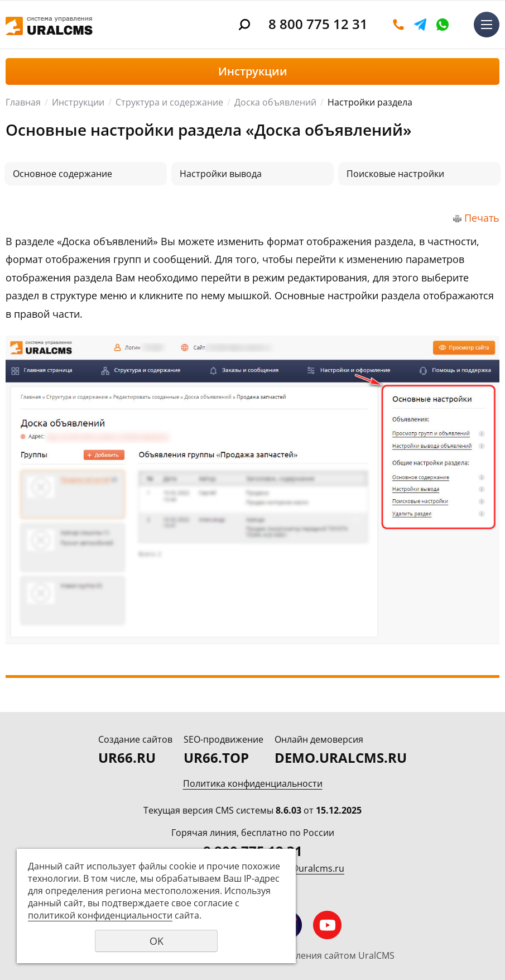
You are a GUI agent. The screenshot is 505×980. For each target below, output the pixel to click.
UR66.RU (127, 757)
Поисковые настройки (395, 174)
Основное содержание (62, 174)
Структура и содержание (169, 102)
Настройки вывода (221, 174)
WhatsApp (443, 25)
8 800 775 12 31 (318, 24)
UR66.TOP (216, 757)
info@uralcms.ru (309, 868)
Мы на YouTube (327, 925)
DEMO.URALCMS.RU (341, 757)
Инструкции (78, 102)
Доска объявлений (275, 102)
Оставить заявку (398, 25)
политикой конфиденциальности (100, 915)
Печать (482, 218)
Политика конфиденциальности (253, 783)
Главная (23, 102)
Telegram (420, 25)
